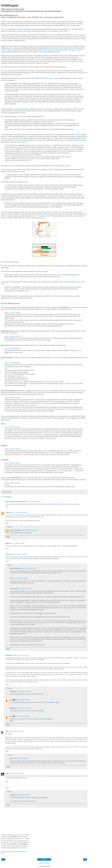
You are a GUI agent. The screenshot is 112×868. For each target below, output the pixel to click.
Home (44, 859)
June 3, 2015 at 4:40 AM (16, 773)
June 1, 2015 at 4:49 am (12, 398)
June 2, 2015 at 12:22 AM (30, 530)
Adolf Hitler (36, 78)
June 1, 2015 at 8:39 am (12, 483)
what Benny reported (79, 140)
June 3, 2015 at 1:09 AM (21, 758)
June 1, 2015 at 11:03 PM (34, 501)
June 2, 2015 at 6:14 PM (24, 692)
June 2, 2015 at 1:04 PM (25, 589)
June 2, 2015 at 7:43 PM (22, 700)
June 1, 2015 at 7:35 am (12, 449)
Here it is (24, 142)
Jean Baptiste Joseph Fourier (48, 48)
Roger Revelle (55, 52)
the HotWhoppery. (51, 702)
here (9, 25)
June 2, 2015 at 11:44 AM (29, 568)
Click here (4, 852)
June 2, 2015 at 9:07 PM (16, 731)
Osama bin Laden (48, 78)
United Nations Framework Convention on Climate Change (40, 169)
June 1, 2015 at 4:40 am (12, 336)
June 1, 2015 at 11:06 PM (19, 512)
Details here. (23, 848)
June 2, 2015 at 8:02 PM (24, 708)
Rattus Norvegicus (16, 530)
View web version (44, 863)
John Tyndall (63, 48)
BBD (7, 731)
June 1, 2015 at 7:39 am (12, 463)
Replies (10, 527)
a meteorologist (46, 480)
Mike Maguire (15, 478)
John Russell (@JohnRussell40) (15, 501)
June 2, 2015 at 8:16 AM (19, 554)
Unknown (8, 512)
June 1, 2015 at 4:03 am (12, 349)
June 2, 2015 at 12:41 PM (21, 655)
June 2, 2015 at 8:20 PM (22, 716)
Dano (7, 773)
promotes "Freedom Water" (72, 25)
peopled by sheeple (22, 109)
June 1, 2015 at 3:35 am (12, 313)
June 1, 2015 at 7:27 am (12, 427)
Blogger (48, 866)
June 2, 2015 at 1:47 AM (18, 543)
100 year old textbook (61, 504)
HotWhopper (10, 5)
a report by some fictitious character (34, 52)
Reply (7, 507)
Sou (11, 700)
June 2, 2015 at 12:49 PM (20, 578)
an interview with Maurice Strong (25, 31)
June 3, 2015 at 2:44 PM (23, 795)
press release (71, 282)
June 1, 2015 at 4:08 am (12, 363)
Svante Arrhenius (73, 48)
